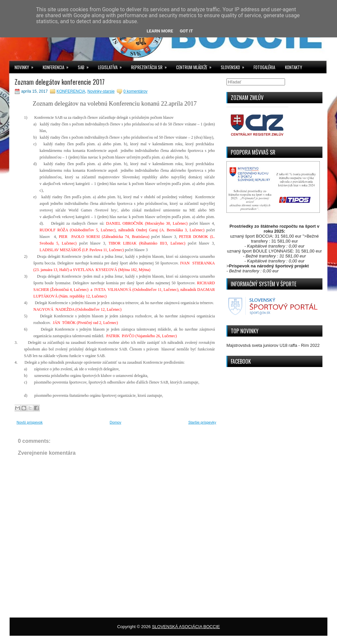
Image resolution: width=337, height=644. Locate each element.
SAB (85, 66)
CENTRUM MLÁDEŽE (196, 66)
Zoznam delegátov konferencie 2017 (60, 82)
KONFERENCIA (58, 66)
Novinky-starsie (101, 91)
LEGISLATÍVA (112, 66)
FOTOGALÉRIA (264, 67)
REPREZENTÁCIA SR (151, 66)
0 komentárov (136, 91)
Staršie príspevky (202, 422)
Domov (115, 422)
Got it (186, 31)
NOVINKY (26, 66)
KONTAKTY (294, 67)
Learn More (160, 31)
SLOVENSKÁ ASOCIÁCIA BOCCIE (186, 627)
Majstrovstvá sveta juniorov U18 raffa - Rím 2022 (273, 345)
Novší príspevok (30, 422)
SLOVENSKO (235, 66)
